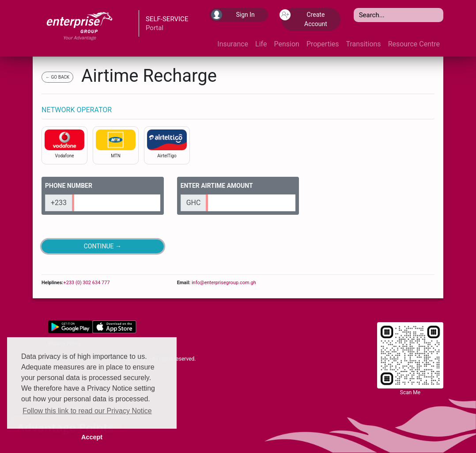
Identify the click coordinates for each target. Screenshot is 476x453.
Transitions (364, 44)
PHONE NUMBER (69, 186)
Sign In (233, 15)
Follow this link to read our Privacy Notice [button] (87, 411)
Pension (286, 44)
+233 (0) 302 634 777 (86, 283)
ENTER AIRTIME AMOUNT (217, 186)
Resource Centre (414, 44)
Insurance (233, 44)
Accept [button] (92, 437)
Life (261, 44)
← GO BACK (57, 77)
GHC (194, 203)
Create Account (304, 18)
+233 (59, 203)
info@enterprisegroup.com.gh (223, 283)
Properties (323, 44)
